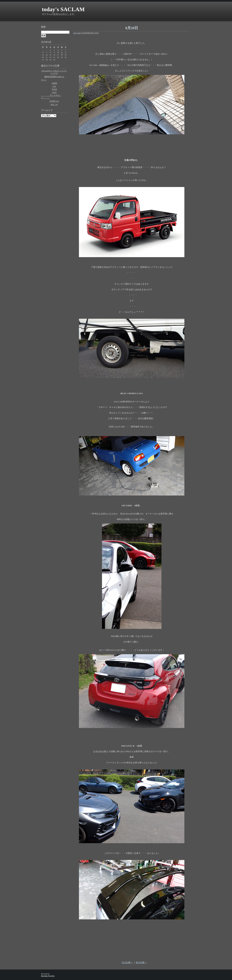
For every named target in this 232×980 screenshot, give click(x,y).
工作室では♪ (54, 101)
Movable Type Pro (48, 976)
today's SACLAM (63, 9)
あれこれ (54, 104)
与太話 (54, 89)
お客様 (54, 83)
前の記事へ (141, 962)
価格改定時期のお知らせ (54, 77)
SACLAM (77, 33)
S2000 (54, 92)
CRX (54, 86)
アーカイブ (47, 110)
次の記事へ (127, 962)
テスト (44, 80)
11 (62, 52)
